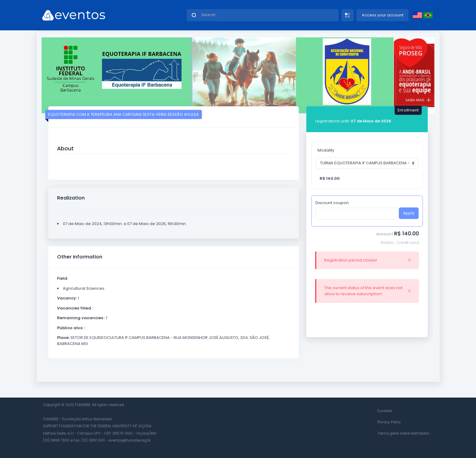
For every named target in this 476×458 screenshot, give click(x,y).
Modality (326, 150)
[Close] (410, 260)
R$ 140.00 (406, 234)
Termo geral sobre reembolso (403, 433)
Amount (385, 234)
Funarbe (385, 411)
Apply (409, 213)
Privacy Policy (389, 422)
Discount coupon (332, 203)
